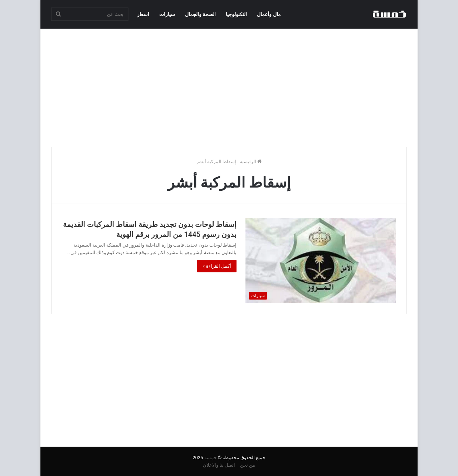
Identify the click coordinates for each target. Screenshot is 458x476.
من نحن (248, 465)
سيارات (167, 14)
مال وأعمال (269, 14)
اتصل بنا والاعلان (219, 465)
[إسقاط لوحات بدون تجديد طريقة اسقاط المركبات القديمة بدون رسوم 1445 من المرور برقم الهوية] (321, 261)
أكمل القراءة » (217, 266)
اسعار (143, 14)
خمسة (211, 458)
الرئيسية (251, 162)
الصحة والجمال (200, 14)
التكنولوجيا (236, 14)
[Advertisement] (229, 86)
